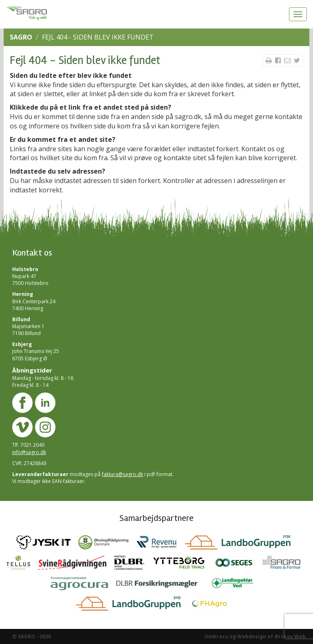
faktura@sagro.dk (122, 474)
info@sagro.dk (29, 452)
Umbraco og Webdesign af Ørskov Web (255, 636)
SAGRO (21, 37)
